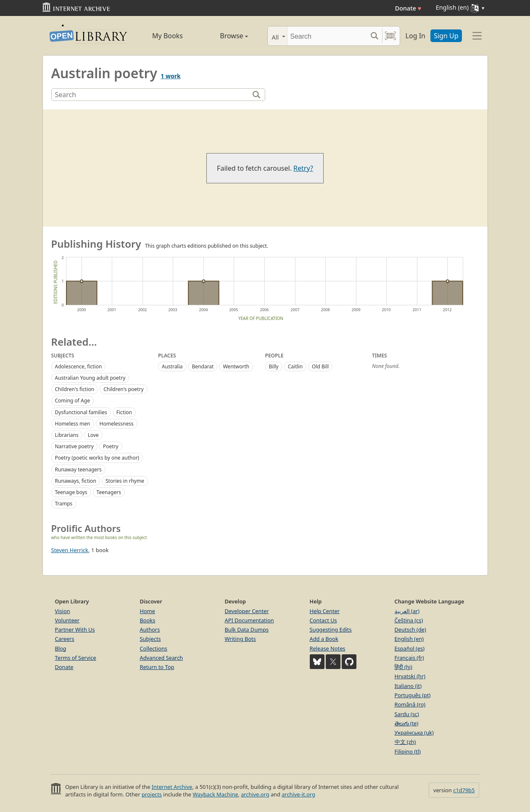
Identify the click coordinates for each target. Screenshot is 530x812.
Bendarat (203, 366)
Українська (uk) (414, 733)
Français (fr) (409, 658)
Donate (408, 8)
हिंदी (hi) (403, 667)
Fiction (124, 412)
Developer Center (247, 611)
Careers (65, 639)
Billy (274, 366)
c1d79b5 (464, 790)
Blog (61, 648)
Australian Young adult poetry (90, 378)
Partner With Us (75, 629)
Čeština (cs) (409, 620)
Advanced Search (162, 658)
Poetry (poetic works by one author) (97, 458)
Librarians (67, 435)
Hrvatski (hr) (410, 676)
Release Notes (328, 648)
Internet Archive (172, 787)
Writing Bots (240, 639)
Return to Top (157, 667)
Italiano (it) (408, 686)
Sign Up (446, 36)
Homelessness (117, 424)
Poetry (111, 446)
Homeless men (73, 424)
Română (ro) (410, 704)
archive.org (255, 794)
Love (93, 435)
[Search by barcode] (390, 36)
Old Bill (320, 366)
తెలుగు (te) (407, 723)
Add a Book (324, 639)
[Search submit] (375, 36)
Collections (154, 648)
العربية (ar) (407, 611)
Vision (63, 611)
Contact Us (323, 620)
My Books (167, 36)
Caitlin (295, 366)
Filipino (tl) (408, 751)
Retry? (303, 168)
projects (152, 794)
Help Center (325, 611)
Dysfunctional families (81, 412)
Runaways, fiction (76, 481)
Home (148, 611)
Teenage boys (71, 492)
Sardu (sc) (407, 714)
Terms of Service (76, 658)
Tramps (64, 504)
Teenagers (109, 492)
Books (148, 620)
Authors (150, 629)
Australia (172, 366)
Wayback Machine (215, 794)
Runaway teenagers (78, 469)
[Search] (327, 36)
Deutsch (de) (410, 629)
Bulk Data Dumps (247, 629)
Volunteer (67, 620)
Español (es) (410, 648)
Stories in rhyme (125, 481)
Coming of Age (73, 401)
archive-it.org (298, 794)
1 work (170, 76)
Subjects (150, 639)
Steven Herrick (70, 550)
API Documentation (249, 620)
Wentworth (236, 366)
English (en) (409, 639)
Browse (224, 36)
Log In (415, 36)
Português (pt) (413, 695)
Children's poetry (123, 389)
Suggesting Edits (331, 629)
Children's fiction (75, 389)
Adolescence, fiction (79, 366)
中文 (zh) (405, 742)
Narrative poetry (75, 446)
